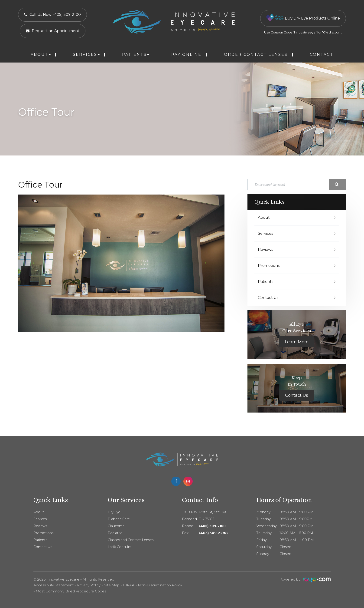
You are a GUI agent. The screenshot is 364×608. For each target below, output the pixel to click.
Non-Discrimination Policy (160, 585)
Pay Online (186, 55)
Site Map (112, 585)
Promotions (269, 266)
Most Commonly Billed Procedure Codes (71, 591)
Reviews (265, 249)
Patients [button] (136, 55)
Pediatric (115, 533)
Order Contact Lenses (256, 55)
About (264, 217)
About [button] (41, 55)
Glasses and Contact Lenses (132, 540)
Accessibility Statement (54, 585)
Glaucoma (116, 526)
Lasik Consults (120, 547)
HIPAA (129, 585)
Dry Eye (114, 512)
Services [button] (86, 55)
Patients (266, 282)
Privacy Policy (89, 585)
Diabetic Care (120, 519)
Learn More (297, 342)
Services (265, 233)
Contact (322, 55)
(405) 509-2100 (213, 526)
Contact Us (268, 298)
